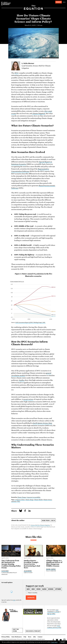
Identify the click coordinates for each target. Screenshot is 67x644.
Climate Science (48, 500)
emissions (14, 502)
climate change (29, 500)
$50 (33, 589)
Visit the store (16, 630)
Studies (22, 380)
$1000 (51, 589)
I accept (63, 642)
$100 (39, 589)
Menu (64, 2)
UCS (14, 600)
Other (58, 589)
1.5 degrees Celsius (20, 500)
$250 (44, 589)
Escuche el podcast (33, 631)
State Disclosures (17, 637)
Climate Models (38, 500)
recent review (28, 399)
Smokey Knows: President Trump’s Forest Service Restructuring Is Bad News (32, 564)
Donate (59, 2)
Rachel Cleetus (51, 569)
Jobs (34, 637)
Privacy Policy (6, 637)
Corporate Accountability (33, 497)
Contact (40, 637)
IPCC (16, 73)
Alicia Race (5, 571)
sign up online (51, 614)
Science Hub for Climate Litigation (40, 525)
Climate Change (22, 497)
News (30, 637)
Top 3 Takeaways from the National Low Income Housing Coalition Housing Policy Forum (11, 564)
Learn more (54, 642)
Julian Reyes (28, 571)
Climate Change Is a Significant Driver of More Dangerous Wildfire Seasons (54, 563)
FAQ (25, 637)
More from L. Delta (48, 521)
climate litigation (39, 114)
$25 (28, 589)
